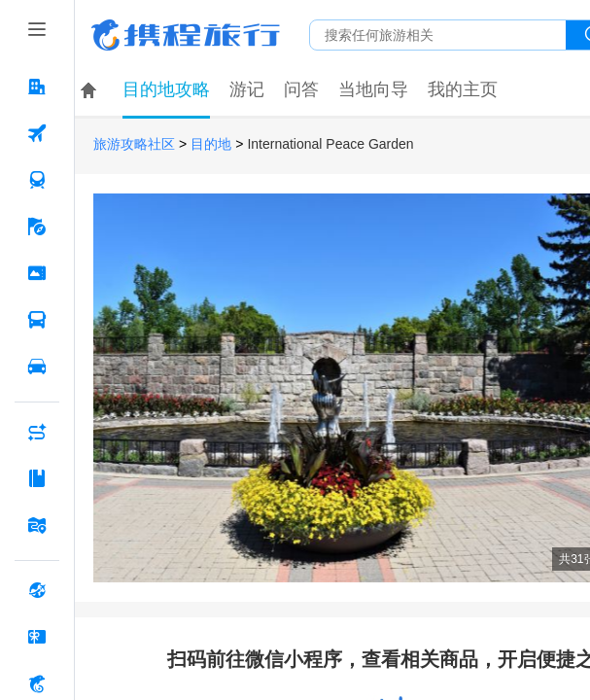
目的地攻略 (166, 89)
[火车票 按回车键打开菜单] (37, 180)
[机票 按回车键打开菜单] (37, 133)
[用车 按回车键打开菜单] (37, 367)
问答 (301, 89)
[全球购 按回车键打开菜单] (37, 590)
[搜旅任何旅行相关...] (438, 35)
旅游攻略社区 (134, 144)
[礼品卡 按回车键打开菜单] (37, 637)
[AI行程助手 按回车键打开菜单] (37, 432)
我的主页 (463, 89)
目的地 (211, 144)
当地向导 (373, 89)
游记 (247, 89)
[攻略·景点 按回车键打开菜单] (37, 478)
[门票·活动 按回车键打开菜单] (37, 273)
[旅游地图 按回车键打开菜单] (37, 525)
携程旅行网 (186, 35)
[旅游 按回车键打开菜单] (37, 227)
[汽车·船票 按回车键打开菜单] (37, 320)
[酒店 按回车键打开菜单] (37, 87)
